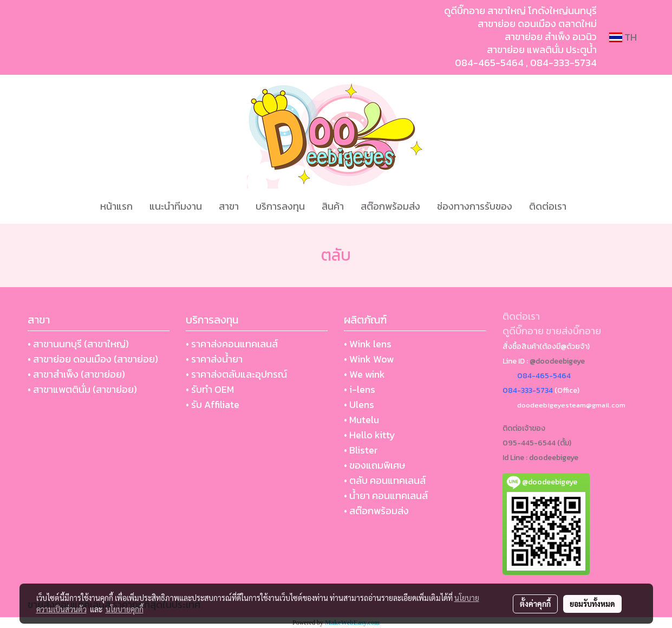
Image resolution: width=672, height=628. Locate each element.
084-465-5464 (489, 63)
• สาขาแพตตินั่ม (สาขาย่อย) (82, 389)
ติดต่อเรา (548, 206)
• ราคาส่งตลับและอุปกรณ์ (236, 374)
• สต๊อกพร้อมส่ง (376, 511)
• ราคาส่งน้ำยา (214, 359)
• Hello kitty (370, 435)
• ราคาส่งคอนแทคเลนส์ (232, 344)
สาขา (229, 206)
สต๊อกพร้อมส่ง (390, 206)
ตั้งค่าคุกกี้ (535, 604)
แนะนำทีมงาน (176, 206)
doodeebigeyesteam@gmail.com (571, 405)
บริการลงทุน (280, 206)
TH (623, 37)
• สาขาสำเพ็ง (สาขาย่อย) (76, 374)
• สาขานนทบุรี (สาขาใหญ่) (78, 344)
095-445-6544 (529, 443)
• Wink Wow (369, 359)
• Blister (361, 450)
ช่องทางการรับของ (475, 206)
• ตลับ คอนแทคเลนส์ (385, 480)
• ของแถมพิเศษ (374, 465)
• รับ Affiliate (213, 404)
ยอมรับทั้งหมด (592, 604)
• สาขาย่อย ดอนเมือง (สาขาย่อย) (93, 359)
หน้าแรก (116, 206)
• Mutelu (361, 420)
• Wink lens (368, 344)
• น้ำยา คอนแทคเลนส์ (386, 496)
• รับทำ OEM (210, 389)
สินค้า (333, 206)
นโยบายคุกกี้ (125, 609)
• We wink (364, 374)
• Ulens (359, 404)
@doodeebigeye (557, 361)
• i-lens (360, 389)
